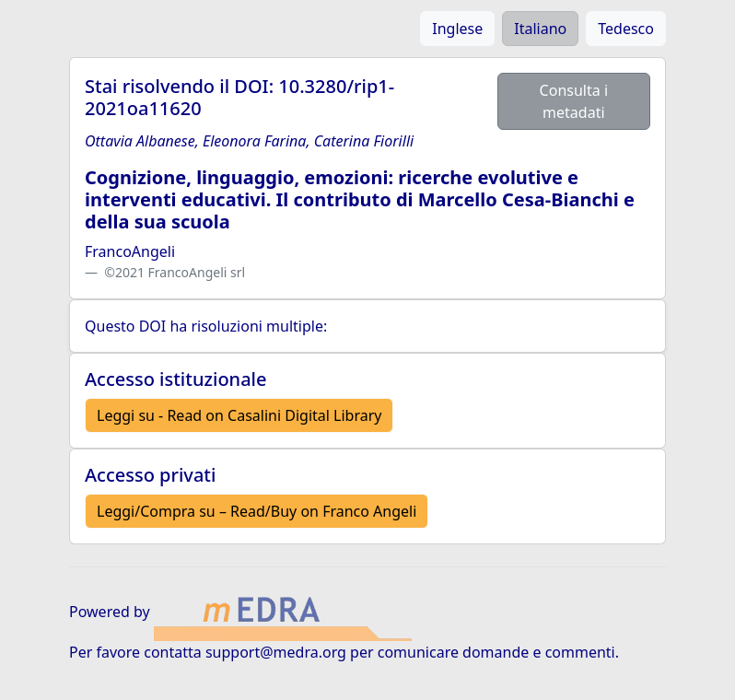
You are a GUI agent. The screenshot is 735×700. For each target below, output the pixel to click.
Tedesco (626, 29)
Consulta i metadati (574, 101)
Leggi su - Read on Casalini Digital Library (239, 415)
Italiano (540, 29)
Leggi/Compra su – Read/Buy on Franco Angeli (257, 511)
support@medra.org (276, 652)
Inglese (457, 29)
